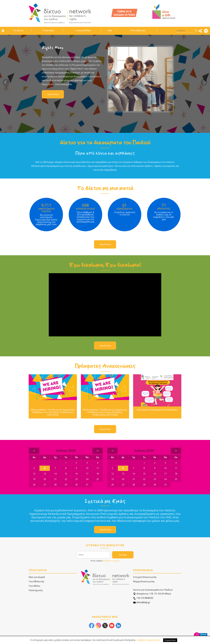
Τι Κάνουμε (48, 30)
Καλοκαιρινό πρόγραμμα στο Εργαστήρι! (157, 410)
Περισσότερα (53, 94)
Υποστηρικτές (36, 590)
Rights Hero (53, 48)
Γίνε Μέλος (34, 586)
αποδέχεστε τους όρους (111, 561)
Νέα (110, 30)
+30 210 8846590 (143, 598)
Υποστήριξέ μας (138, 30)
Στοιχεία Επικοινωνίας (145, 577)
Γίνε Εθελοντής (36, 581)
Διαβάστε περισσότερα (148, 640)
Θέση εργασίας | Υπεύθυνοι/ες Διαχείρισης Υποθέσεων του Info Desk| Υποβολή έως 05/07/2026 (53, 412)
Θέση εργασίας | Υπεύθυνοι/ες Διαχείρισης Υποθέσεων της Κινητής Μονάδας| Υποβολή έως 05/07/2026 (105, 412)
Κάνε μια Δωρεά (37, 577)
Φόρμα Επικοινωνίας (144, 581)
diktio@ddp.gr (142, 602)
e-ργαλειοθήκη (83, 30)
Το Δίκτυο (18, 30)
